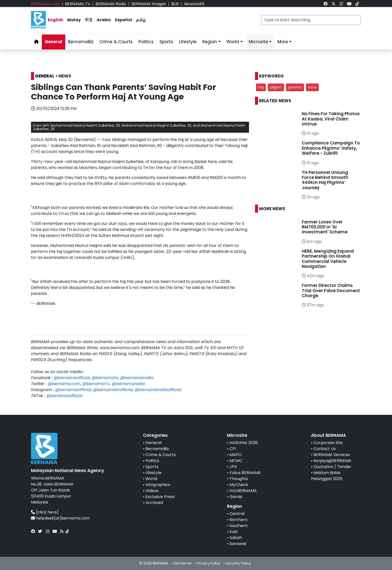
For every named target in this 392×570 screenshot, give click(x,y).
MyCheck (239, 485)
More (283, 42)
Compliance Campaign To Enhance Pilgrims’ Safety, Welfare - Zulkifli (331, 148)
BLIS (175, 4)
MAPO (235, 455)
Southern (238, 526)
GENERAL (45, 76)
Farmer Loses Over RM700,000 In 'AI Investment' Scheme (325, 227)
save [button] (312, 87)
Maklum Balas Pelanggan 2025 (327, 476)
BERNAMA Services (332, 455)
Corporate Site (328, 443)
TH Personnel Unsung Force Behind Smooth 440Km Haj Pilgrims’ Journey (325, 180)
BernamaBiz (157, 449)
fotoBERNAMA (243, 491)
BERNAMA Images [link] (149, 4)
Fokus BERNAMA (245, 473)
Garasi (236, 497)
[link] (325, 4)
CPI (233, 449)
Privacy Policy (209, 563)
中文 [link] (89, 20)
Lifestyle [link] (188, 42)
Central (237, 514)
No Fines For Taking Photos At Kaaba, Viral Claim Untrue (331, 119)
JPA (233, 467)
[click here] (47, 512)
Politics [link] (146, 42)
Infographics (158, 485)
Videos (152, 491)
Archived (154, 503)
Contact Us (325, 449)
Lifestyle (153, 473)
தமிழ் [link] (141, 20)
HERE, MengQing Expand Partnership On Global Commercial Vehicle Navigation (328, 259)
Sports (152, 467)
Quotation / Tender (332, 467)
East (234, 532)
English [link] (55, 20)
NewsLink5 (194, 4)
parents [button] (295, 87)
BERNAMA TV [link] (78, 4)
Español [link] (123, 20)
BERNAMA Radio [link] (111, 4)
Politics (152, 461)
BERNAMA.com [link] (45, 4)
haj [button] (261, 87)
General (153, 443)
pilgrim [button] (276, 87)
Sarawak (238, 544)
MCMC (236, 461)
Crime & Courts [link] (116, 42)
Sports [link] (166, 42)
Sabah (236, 538)
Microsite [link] (258, 42)
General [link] (53, 42)
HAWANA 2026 (244, 443)
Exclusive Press (160, 497)
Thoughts (239, 479)
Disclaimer (183, 563)
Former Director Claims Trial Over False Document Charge (331, 290)
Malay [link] (74, 20)
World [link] (233, 42)
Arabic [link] (104, 20)
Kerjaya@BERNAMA (332, 461)
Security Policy (238, 563)
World (151, 479)
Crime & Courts (161, 455)
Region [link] (210, 42)
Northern (238, 520)
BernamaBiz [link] (81, 42)
